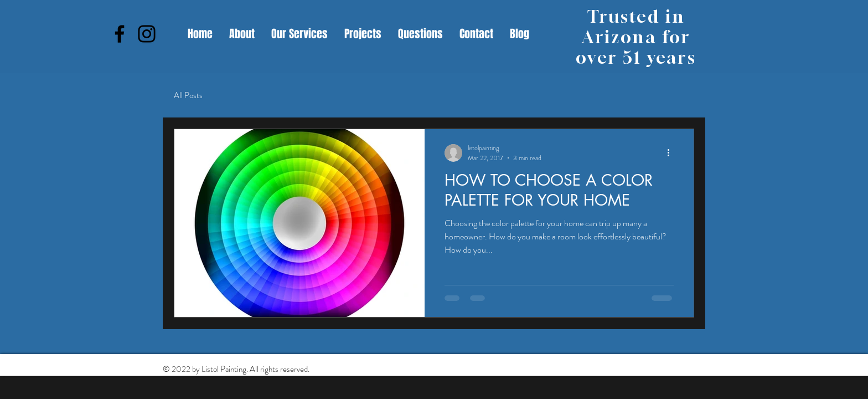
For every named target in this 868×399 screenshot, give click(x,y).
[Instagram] (147, 34)
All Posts (188, 96)
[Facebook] (120, 34)
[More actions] (672, 153)
